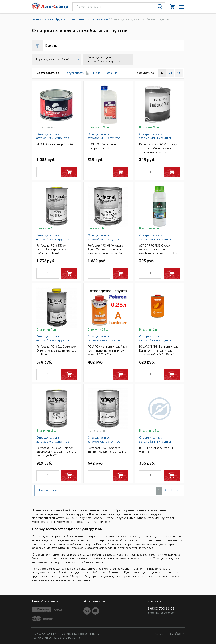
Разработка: (169, 634)
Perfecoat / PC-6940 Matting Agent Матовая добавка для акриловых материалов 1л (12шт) (106, 249)
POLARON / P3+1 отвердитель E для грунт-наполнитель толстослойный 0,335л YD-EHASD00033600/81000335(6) (159, 350)
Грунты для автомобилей (58, 59)
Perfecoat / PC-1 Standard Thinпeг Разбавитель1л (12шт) (107, 450)
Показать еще (48, 490)
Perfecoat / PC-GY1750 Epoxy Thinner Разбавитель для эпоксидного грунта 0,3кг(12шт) (158, 148)
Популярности (77, 73)
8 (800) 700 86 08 (161, 609)
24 (171, 73)
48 (179, 73)
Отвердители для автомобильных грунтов (53, 136)
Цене (97, 73)
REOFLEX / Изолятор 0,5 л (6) (55, 144)
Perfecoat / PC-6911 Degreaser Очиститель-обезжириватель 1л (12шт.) (56, 350)
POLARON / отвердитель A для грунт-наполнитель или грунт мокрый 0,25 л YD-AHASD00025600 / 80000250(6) (108, 350)
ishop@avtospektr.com (162, 613)
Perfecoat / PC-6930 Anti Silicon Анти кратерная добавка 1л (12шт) (52, 249)
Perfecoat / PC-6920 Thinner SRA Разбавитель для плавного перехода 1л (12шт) (56, 451)
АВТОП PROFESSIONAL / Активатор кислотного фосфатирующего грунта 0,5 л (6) (159, 249)
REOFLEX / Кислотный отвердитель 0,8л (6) (102, 146)
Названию (111, 73)
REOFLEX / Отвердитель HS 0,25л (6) (157, 450)
